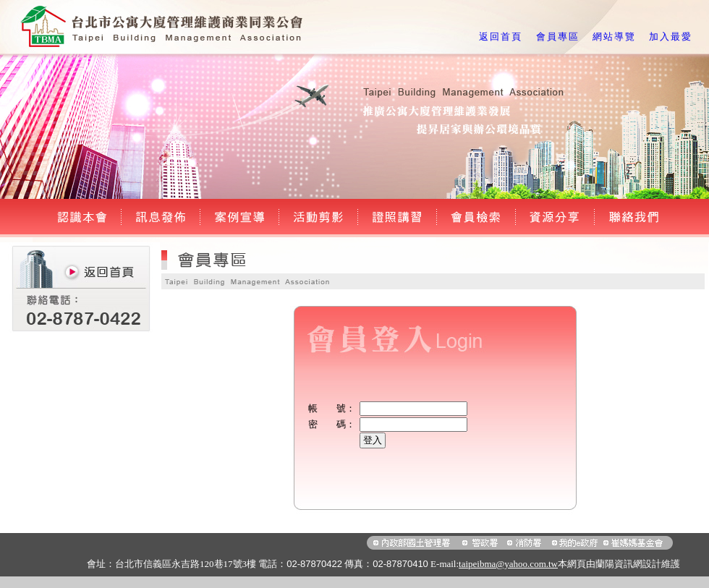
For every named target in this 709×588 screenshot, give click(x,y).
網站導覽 (614, 37)
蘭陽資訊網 (619, 564)
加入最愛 (671, 37)
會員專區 (558, 37)
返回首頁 (501, 37)
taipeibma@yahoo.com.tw (508, 564)
